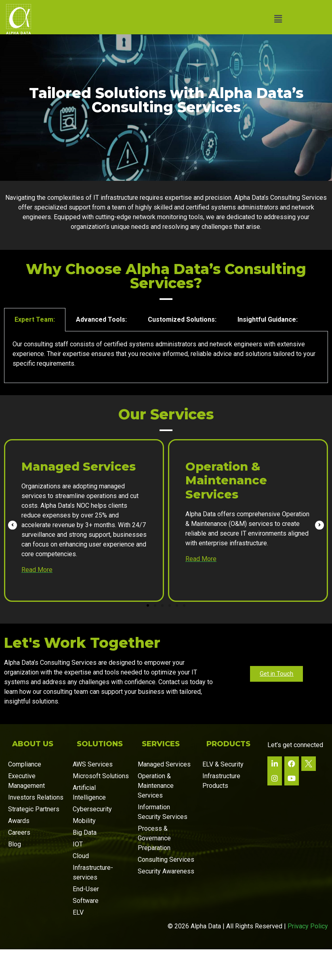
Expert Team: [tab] (35, 334)
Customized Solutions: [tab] (182, 334)
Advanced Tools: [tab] (101, 334)
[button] (278, 19)
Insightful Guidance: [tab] (268, 334)
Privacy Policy (308, 941)
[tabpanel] (166, 372)
